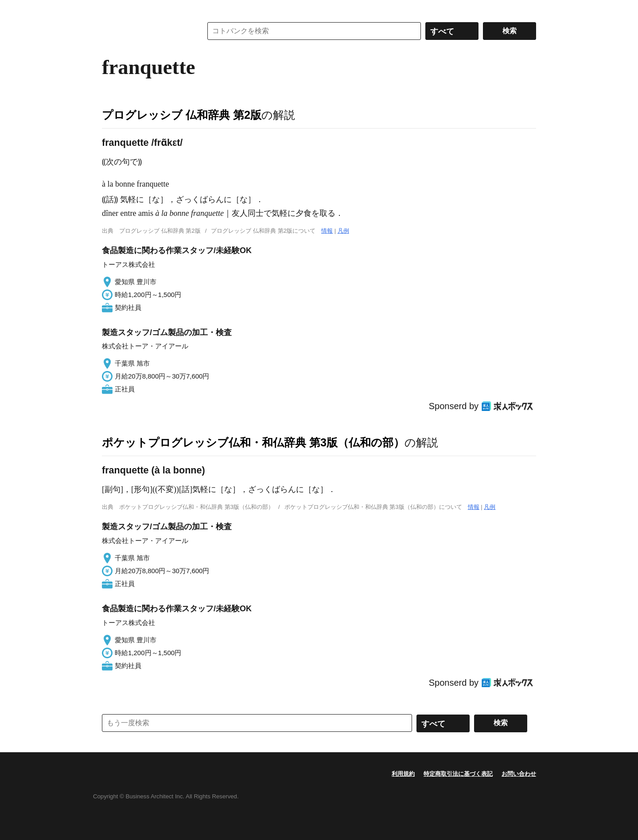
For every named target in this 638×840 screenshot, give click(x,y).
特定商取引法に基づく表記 (458, 774)
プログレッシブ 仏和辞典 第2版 (182, 115)
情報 (327, 231)
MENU (111, 9)
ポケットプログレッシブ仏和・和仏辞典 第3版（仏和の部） (253, 442)
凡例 (343, 231)
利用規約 (403, 774)
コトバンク (146, 31)
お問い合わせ (519, 774)
